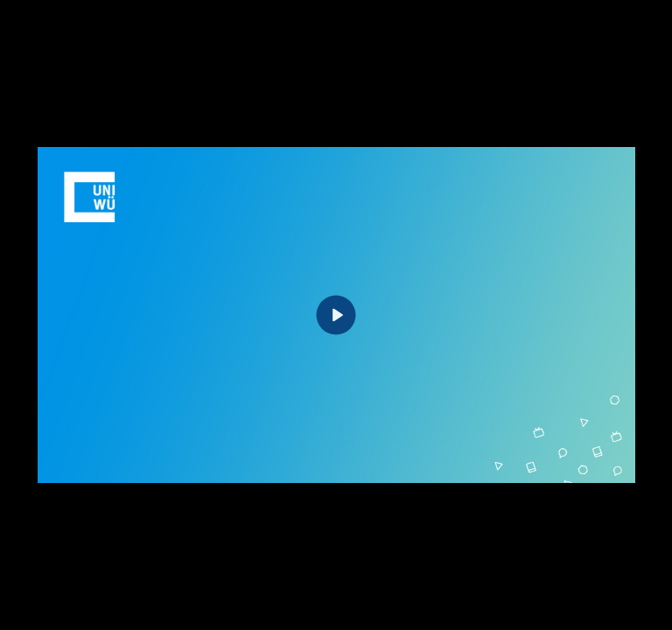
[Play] (336, 315)
